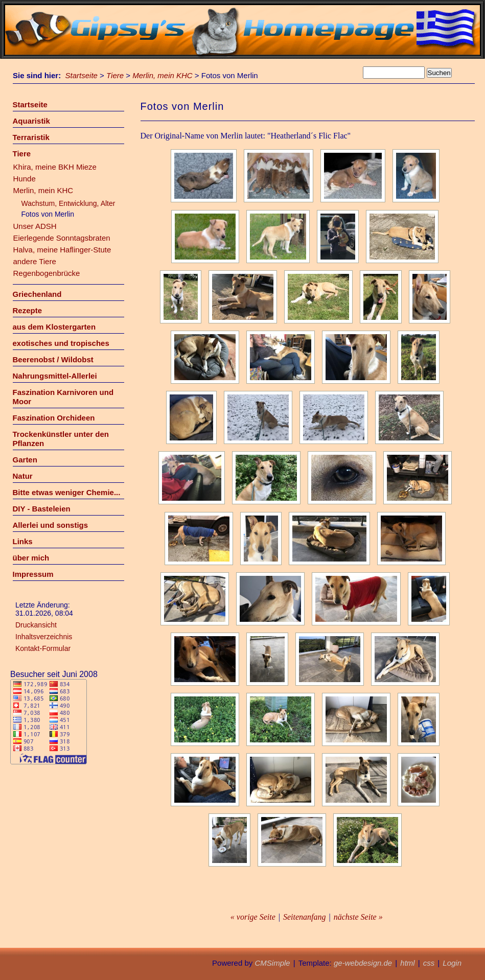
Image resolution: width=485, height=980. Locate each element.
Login (452, 963)
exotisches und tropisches (61, 343)
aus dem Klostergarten (54, 327)
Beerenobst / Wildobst (53, 359)
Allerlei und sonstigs (51, 525)
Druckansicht (36, 625)
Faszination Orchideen (54, 418)
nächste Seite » (358, 917)
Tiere (115, 75)
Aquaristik (31, 121)
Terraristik (31, 137)
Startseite (82, 75)
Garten (25, 460)
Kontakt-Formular (43, 648)
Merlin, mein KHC (163, 75)
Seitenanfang (305, 917)
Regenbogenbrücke (47, 273)
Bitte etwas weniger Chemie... (67, 492)
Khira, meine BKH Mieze (55, 167)
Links (23, 541)
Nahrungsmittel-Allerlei (55, 376)
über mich (31, 558)
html (407, 963)
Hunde (25, 179)
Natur (23, 476)
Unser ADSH (35, 226)
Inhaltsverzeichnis (44, 637)
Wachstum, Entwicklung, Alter (68, 203)
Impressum (33, 574)
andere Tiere (35, 261)
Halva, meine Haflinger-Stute (62, 250)
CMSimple (272, 963)
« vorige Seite (253, 917)
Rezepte (28, 310)
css (429, 963)
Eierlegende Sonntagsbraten (62, 238)
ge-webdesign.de (363, 963)
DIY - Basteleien (42, 509)
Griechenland (37, 294)
